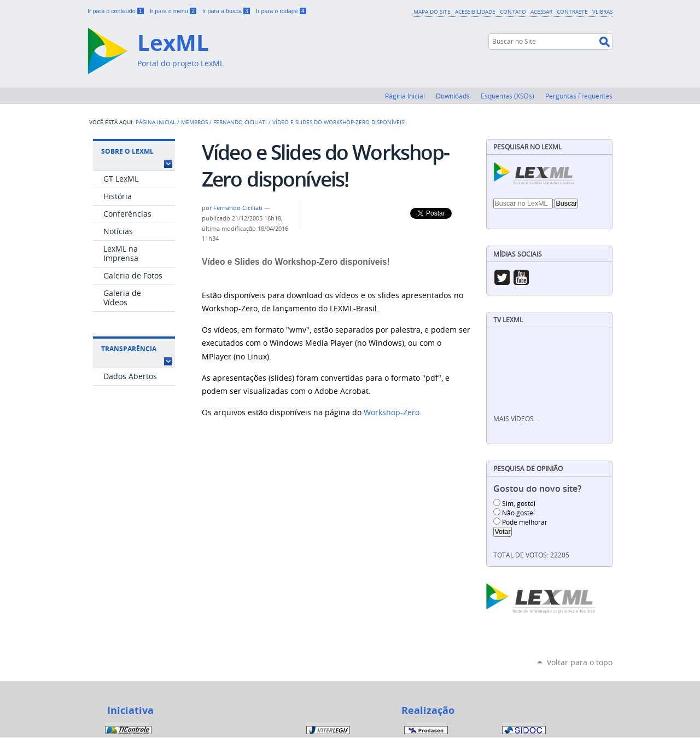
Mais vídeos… (516, 419)
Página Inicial (405, 96)
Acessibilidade (475, 11)
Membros (194, 122)
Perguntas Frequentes (579, 96)
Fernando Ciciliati (240, 122)
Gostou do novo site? (537, 489)
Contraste (572, 11)
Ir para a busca (227, 11)
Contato (513, 11)
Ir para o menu (174, 11)
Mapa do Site (432, 11)
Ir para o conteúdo (116, 11)
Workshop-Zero (392, 412)
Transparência (129, 349)
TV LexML (508, 320)
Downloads (453, 96)
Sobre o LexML (127, 151)
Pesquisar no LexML (527, 147)
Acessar (541, 11)
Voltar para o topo (580, 662)
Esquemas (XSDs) (507, 96)
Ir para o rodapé (281, 11)
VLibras (602, 11)
